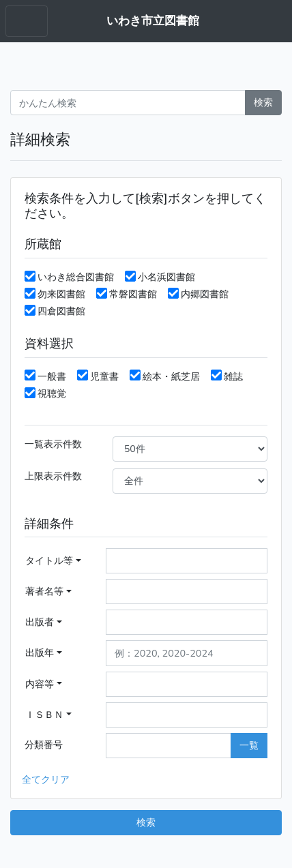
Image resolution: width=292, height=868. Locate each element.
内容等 (40, 684)
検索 (263, 102)
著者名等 (44, 591)
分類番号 (44, 745)
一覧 (249, 745)
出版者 (40, 622)
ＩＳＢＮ (44, 715)
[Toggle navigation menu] (27, 21)
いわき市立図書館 (153, 21)
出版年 (40, 653)
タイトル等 (49, 560)
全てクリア (46, 779)
